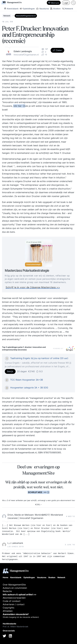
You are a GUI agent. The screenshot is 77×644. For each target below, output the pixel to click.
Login (66, 3)
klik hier (18, 106)
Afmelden (8, 611)
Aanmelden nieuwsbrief (16, 614)
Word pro (54, 3)
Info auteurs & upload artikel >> (20, 594)
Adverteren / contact (14, 604)
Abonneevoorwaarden (14, 598)
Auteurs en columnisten (15, 588)
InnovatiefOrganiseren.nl (26, 16)
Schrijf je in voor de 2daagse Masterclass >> (33, 289)
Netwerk (7, 16)
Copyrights (8, 608)
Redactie (7, 591)
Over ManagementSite (14, 585)
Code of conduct (12, 601)
